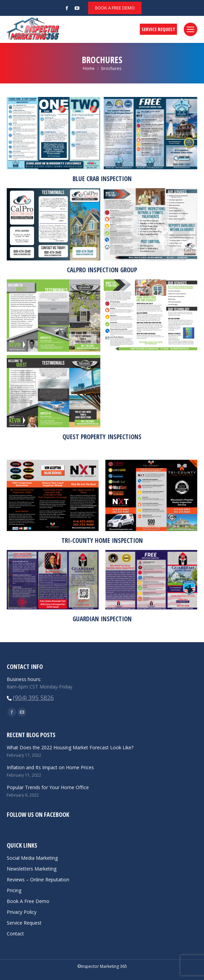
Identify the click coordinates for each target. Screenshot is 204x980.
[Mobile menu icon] (190, 29)
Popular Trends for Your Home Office (48, 787)
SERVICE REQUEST (158, 29)
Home (89, 68)
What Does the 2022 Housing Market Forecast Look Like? (70, 747)
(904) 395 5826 (33, 698)
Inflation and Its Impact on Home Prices (50, 767)
